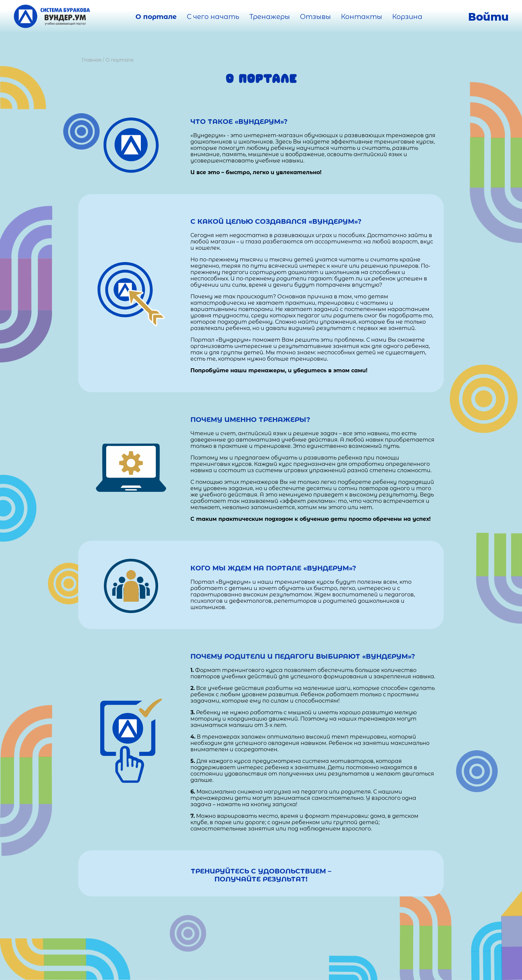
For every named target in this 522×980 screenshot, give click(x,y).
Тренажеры (270, 17)
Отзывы (315, 17)
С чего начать (213, 17)
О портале (156, 17)
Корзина (407, 17)
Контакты (362, 17)
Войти (488, 17)
